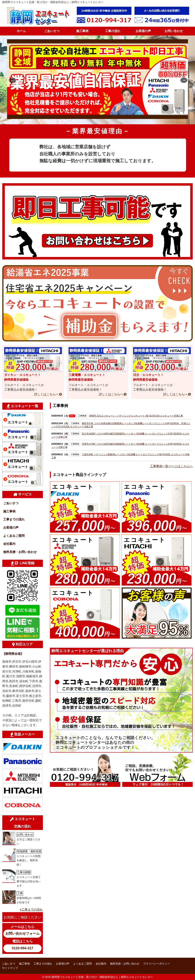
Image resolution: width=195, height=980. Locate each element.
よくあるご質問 (14, 536)
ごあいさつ (52, 31)
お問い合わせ (174, 31)
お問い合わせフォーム (22, 933)
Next (182, 80)
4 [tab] (106, 118)
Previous (11, 80)
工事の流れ (113, 31)
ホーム (21, 31)
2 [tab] (95, 118)
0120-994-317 (22, 948)
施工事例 (82, 31)
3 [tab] (100, 118)
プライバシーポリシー (157, 964)
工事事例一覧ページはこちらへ (171, 466)
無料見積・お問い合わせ (20, 552)
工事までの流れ (14, 519)
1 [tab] (89, 118)
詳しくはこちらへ (46, 394)
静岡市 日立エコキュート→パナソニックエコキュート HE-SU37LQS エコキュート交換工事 (136, 416)
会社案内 (9, 544)
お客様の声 (143, 31)
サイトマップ (10, 968)
